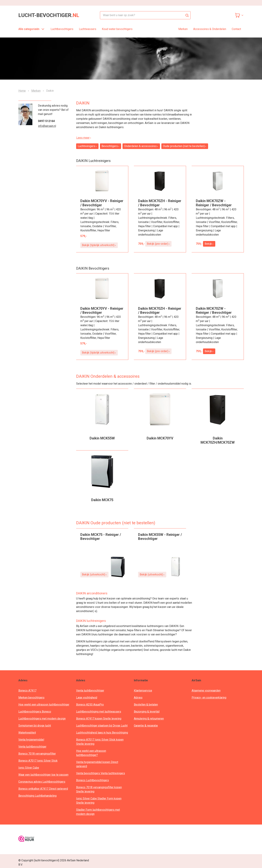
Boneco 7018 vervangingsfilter (37, 754)
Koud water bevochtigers (117, 29)
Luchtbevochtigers (62, 29)
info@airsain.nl (47, 126)
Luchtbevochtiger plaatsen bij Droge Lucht (102, 726)
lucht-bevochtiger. (49, 15)
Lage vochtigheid (87, 698)
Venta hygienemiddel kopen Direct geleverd (97, 764)
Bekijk (209, 244)
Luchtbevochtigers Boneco (35, 712)
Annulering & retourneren (149, 719)
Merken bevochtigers (31, 698)
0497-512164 (46, 121)
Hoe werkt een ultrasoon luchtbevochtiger (44, 705)
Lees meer (84, 138)
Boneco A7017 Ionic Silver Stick (38, 761)
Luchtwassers (88, 29)
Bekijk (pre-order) (158, 244)
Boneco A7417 (27, 691)
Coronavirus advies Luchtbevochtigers (42, 782)
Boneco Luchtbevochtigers (92, 780)
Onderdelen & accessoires (141, 146)
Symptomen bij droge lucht (35, 726)
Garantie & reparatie (146, 726)
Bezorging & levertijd (147, 712)
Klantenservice (143, 691)
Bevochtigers (111, 146)
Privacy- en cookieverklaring (209, 698)
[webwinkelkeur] (26, 839)
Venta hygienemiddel (31, 740)
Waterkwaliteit (27, 733)
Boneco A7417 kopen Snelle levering (99, 719)
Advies (138, 698)
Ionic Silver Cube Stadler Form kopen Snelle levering (99, 801)
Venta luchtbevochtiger (32, 747)
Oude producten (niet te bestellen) (185, 146)
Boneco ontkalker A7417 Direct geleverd (43, 789)
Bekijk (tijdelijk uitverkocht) (99, 245)
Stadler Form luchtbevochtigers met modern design (98, 812)
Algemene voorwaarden (206, 691)
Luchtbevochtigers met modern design (42, 719)
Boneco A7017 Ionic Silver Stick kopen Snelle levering (100, 742)
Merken (183, 29)
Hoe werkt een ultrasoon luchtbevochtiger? (91, 753)
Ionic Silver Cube (29, 768)
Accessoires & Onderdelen (210, 29)
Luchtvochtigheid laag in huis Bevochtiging (102, 733)
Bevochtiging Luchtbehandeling (37, 796)
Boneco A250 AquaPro (90, 705)
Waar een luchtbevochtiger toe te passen (43, 775)
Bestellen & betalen (146, 705)
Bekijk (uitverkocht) (94, 574)
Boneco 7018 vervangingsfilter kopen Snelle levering (99, 789)
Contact (236, 29)
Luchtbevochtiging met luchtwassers (99, 712)
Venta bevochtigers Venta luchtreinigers (101, 773)
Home (22, 91)
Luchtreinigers (87, 146)
